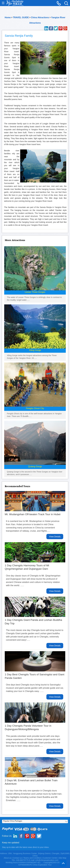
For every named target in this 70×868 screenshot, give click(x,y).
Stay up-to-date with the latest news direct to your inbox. (26, 847)
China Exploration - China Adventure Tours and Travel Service (15, 3)
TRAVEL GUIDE (21, 17)
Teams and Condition (32, 858)
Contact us (17, 858)
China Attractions (40, 17)
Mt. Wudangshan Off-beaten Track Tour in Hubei (33, 514)
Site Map (62, 858)
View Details (55, 537)
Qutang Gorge (35, 467)
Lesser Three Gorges (35, 292)
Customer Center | (51, 858)
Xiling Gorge (35, 350)
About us (7, 858)
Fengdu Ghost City (35, 408)
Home (8, 17)
